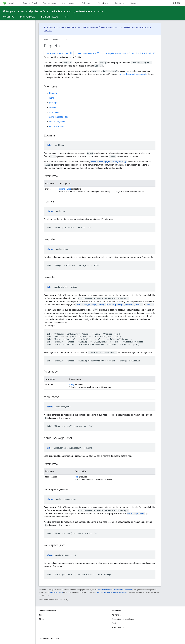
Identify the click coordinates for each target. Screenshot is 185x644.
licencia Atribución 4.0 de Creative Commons (115, 590)
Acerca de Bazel (30, 3)
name (52, 98)
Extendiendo (56, 39)
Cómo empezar (50, 3)
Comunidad (119, 3)
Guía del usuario (69, 3)
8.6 (133, 53)
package (53, 103)
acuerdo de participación (139, 27)
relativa (53, 107)
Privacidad (56, 638)
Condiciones (44, 638)
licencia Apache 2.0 (55, 592)
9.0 (129, 53)
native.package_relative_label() (108, 162)
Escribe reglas (28, 17)
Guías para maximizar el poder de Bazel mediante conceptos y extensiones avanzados (53, 11)
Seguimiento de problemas (123, 619)
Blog (40, 615)
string (50, 211)
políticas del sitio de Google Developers (112, 592)
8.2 (150, 53)
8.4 (141, 53)
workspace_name (57, 122)
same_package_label (59, 117)
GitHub (176, 3)
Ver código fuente (89, 53)
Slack (114, 623)
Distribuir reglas (50, 17)
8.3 (146, 53)
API (66, 39)
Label (50, 145)
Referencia (87, 3)
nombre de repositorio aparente (133, 74)
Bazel (46, 39)
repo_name (54, 112)
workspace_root (57, 126)
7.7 (154, 53)
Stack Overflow (118, 628)
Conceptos (9, 17)
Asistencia (116, 615)
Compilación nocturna (116, 53)
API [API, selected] (66, 17)
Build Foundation (51, 27)
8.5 (137, 53)
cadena (62, 189)
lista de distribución (116, 27)
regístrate (48, 31)
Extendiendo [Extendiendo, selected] (103, 3)
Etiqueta (53, 93)
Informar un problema (59, 53)
